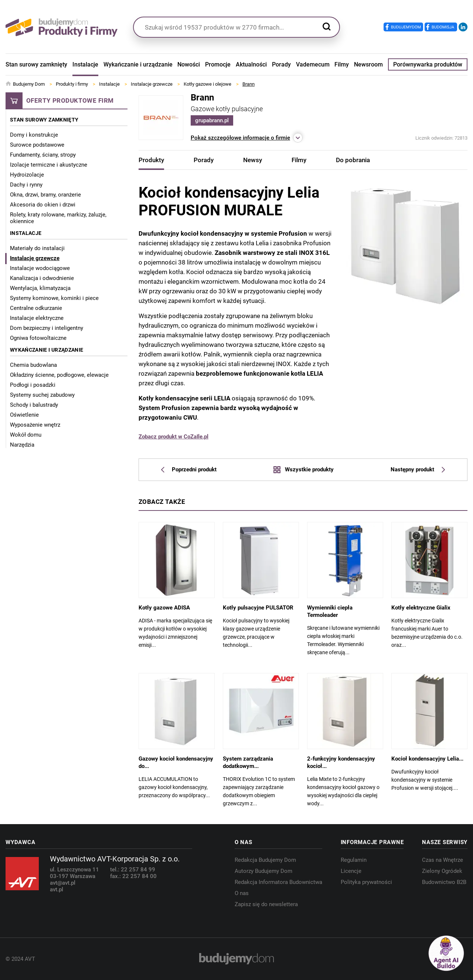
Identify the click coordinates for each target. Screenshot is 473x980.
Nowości (189, 64)
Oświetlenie (24, 415)
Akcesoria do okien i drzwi (43, 205)
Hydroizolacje (27, 175)
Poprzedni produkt (189, 469)
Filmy (342, 64)
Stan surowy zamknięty (36, 64)
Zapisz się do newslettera (266, 904)
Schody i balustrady (34, 405)
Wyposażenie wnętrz (35, 425)
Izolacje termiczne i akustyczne (49, 165)
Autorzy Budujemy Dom (263, 871)
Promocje (218, 64)
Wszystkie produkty (303, 469)
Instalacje (85, 64)
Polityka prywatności (366, 882)
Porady (281, 64)
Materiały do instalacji (37, 248)
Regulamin (354, 860)
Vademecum (313, 64)
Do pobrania (353, 160)
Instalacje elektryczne (37, 318)
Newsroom (368, 64)
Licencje (351, 871)
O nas (242, 893)
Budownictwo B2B (444, 882)
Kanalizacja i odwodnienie (42, 278)
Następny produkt (418, 469)
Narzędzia (22, 445)
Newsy (253, 160)
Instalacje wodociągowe (40, 268)
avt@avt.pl (63, 883)
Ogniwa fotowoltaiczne (38, 338)
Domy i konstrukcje (34, 135)
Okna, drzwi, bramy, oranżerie (45, 195)
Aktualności (251, 64)
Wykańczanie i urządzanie (138, 64)
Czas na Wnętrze (443, 860)
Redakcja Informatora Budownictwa (278, 882)
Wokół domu (26, 435)
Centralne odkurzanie (36, 308)
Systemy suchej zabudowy (42, 395)
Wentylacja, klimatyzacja (40, 288)
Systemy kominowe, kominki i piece (54, 298)
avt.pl (57, 889)
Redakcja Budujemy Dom (265, 860)
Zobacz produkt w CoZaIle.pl (173, 437)
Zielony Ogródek (442, 871)
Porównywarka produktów (428, 64)
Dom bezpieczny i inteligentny (47, 328)
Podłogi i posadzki (33, 385)
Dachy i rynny (26, 185)
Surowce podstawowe (37, 145)
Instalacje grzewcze (35, 258)
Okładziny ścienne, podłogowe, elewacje (59, 375)
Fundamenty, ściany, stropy (43, 155)
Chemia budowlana (33, 365)
